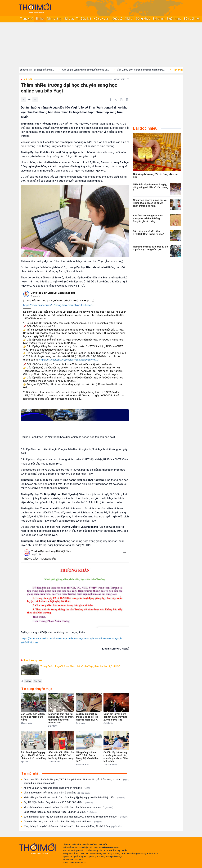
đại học (28, 681)
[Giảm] (23, 100)
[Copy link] (121, 100)
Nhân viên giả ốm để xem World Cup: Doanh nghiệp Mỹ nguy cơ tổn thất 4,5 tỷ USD (74, 798)
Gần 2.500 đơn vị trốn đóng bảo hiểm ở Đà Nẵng (57, 793)
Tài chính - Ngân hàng (167, 19)
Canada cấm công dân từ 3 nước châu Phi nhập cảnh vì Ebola (63, 822)
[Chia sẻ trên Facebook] (111, 100)
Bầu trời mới (192, 19)
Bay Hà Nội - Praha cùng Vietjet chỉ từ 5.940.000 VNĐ (58, 802)
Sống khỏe (143, 19)
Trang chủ (27, 19)
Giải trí (129, 19)
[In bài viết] (127, 100)
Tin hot (40, 19)
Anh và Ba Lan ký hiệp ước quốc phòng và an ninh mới (57, 788)
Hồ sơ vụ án (101, 19)
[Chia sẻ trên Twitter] (116, 100)
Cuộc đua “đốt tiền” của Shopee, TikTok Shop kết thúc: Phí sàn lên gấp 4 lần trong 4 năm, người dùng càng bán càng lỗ (76, 781)
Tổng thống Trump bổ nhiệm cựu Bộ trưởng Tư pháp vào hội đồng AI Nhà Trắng (73, 826)
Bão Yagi (38, 681)
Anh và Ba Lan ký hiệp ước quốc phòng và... (92, 70)
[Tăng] (35, 100)
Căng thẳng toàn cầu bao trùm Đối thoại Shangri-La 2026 (61, 812)
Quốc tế (117, 19)
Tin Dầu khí (83, 19)
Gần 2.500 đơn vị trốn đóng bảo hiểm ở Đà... (147, 70)
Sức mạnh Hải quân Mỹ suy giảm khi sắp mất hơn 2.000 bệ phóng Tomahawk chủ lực (76, 817)
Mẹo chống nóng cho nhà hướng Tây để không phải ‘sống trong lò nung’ (68, 807)
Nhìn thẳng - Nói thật (60, 19)
